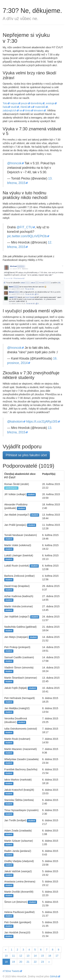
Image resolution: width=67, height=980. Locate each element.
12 (21, 956)
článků (24, 107)
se (21, 110)
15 (43, 956)
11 (14, 956)
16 (50, 956)
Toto (5, 103)
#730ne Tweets (11, 971)
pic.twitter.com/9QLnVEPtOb (27, 236)
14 (35, 956)
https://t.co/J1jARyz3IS (42, 422)
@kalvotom (15, 422)
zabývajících (10, 110)
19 (14, 962)
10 (6, 956)
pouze (24, 103)
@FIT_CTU (25, 227)
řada (5, 107)
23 (43, 962)
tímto (28, 110)
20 (21, 962)
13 (28, 956)
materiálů (40, 107)
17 (57, 956)
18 (7, 961)
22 (35, 962)
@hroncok (14, 163)
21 (28, 962)
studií (14, 107)
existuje (50, 103)
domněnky (37, 103)
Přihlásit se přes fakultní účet (26, 455)
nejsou (14, 103)
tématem (39, 110)
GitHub (54, 976)
